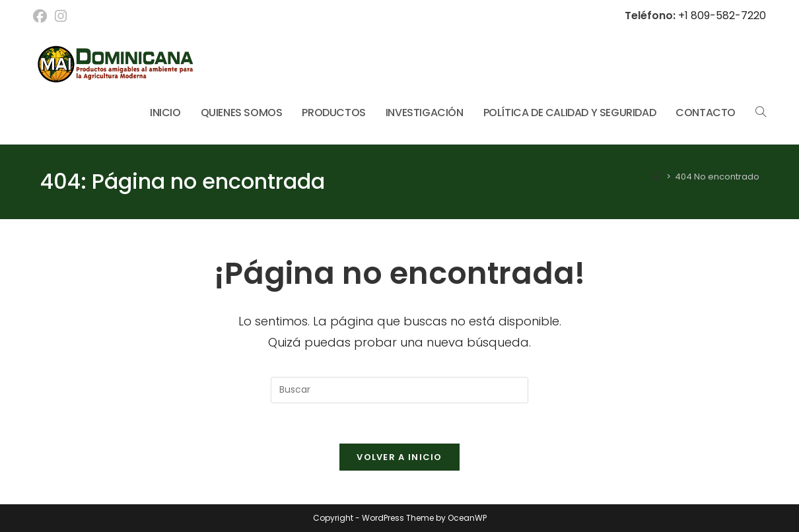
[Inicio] (658, 177)
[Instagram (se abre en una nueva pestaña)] (61, 16)
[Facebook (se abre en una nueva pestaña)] (42, 16)
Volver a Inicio (399, 457)
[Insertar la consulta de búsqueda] (399, 390)
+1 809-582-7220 (721, 16)
